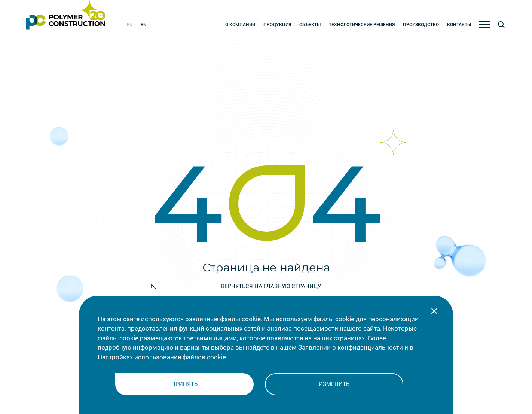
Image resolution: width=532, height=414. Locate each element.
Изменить (334, 384)
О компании (240, 25)
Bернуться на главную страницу (236, 286)
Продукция (277, 25)
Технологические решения (362, 25)
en (144, 25)
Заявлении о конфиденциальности (351, 347)
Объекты (310, 25)
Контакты (459, 25)
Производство (421, 25)
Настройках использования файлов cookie (162, 357)
